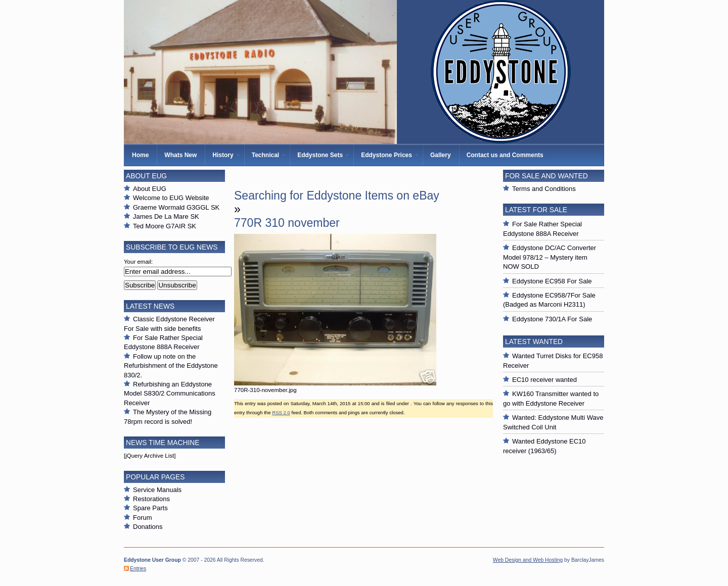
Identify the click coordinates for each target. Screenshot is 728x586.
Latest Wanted (534, 341)
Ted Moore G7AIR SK (165, 226)
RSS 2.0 (281, 412)
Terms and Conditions (544, 189)
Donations (148, 527)
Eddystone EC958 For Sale (552, 281)
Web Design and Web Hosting (528, 560)
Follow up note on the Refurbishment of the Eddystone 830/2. (171, 366)
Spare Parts (150, 508)
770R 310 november (287, 223)
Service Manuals (157, 490)
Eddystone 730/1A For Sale (552, 319)
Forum (143, 518)
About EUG (150, 189)
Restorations (151, 499)
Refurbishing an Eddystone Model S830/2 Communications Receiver (170, 394)
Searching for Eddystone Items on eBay (337, 196)
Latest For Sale (536, 210)
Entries (138, 569)
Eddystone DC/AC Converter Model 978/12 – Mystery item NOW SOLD (550, 257)
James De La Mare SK (166, 216)
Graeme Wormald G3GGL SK (176, 207)
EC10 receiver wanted (544, 380)
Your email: (138, 262)
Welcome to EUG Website (171, 198)
